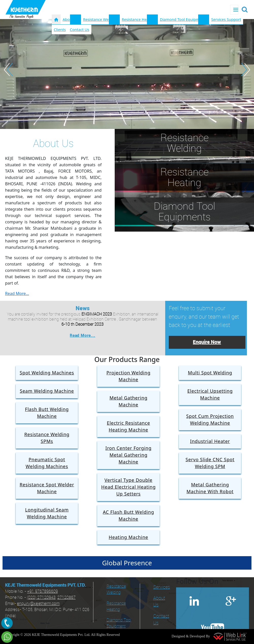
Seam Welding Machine (47, 391)
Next (246, 70)
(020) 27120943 (41, 598)
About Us (159, 602)
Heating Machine (128, 537)
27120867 (66, 598)
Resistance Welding (100, 19)
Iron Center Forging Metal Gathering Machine (128, 455)
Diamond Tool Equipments (183, 19)
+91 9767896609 (43, 592)
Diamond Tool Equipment (119, 623)
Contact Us (79, 29)
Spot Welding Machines (47, 373)
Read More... (17, 293)
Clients (60, 29)
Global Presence (127, 563)
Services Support (226, 19)
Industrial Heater (210, 441)
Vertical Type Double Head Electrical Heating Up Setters (129, 487)
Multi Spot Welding (210, 373)
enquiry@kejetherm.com (38, 604)
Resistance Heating (139, 19)
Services (162, 587)
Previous (8, 70)
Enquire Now (207, 342)
